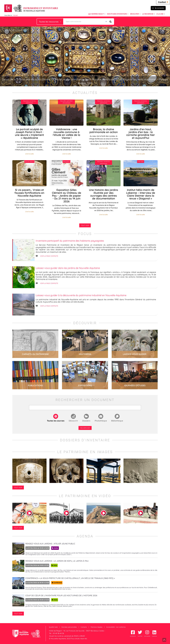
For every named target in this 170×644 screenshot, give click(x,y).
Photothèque (101, 421)
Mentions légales (97, 627)
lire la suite (35, 344)
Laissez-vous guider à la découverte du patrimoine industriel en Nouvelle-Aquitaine (81, 295)
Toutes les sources (56, 421)
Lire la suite (29, 154)
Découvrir (73, 421)
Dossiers (86, 421)
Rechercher (85, 428)
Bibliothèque (117, 421)
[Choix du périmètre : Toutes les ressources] (50, 22)
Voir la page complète (49, 256)
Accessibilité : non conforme (116, 627)
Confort (163, 2)
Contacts (84, 627)
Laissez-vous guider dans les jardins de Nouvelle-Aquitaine (68, 268)
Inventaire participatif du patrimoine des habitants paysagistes (70, 241)
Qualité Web (53, 627)
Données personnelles (69, 627)
